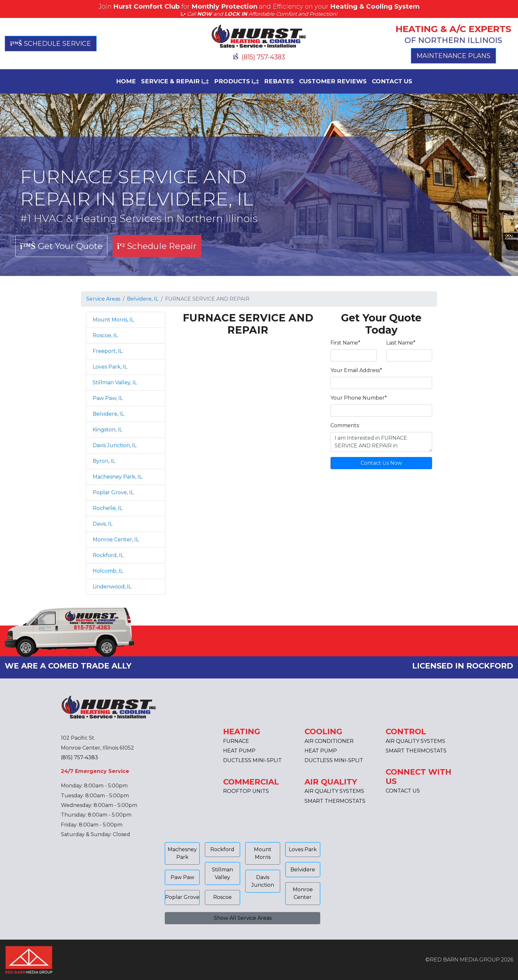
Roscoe (222, 897)
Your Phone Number (359, 398)
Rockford (222, 849)
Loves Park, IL (110, 367)
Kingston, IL (107, 430)
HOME (126, 81)
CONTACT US (392, 81)
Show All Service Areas (243, 918)
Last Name (401, 343)
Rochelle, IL (108, 508)
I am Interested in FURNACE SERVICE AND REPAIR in (381, 442)
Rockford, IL (108, 555)
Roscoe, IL (105, 335)
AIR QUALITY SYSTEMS (334, 791)
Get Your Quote (61, 246)
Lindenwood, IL (112, 587)
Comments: (345, 425)
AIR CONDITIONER (329, 741)
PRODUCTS (237, 81)
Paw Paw (182, 877)
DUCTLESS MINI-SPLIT (252, 760)
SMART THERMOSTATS (335, 801)
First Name (345, 343)
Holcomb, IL (108, 571)
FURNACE (236, 741)
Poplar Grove (182, 897)
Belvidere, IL (143, 299)
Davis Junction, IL (115, 445)
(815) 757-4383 (259, 57)
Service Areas (103, 299)
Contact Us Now (381, 463)
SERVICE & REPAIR (175, 81)
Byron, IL (104, 461)
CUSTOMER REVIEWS (333, 81)
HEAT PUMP (239, 751)
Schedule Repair (157, 246)
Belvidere (303, 870)
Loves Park (303, 849)
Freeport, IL (108, 351)
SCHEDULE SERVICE (51, 44)
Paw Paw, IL (108, 398)
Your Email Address (356, 370)
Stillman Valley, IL (115, 382)
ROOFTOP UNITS (246, 791)
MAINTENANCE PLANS (453, 56)
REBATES (279, 81)
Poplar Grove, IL (113, 492)
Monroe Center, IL (116, 540)
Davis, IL (103, 524)
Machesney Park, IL (117, 477)
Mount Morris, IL (113, 320)
